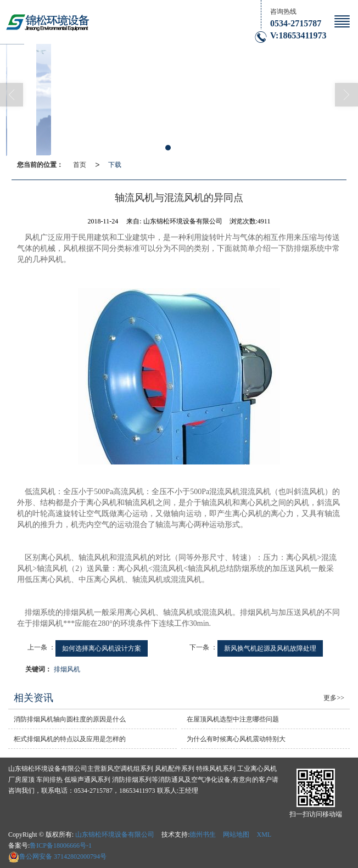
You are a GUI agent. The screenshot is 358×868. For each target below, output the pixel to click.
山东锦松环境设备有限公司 (115, 835)
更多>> (334, 698)
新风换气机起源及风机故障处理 (270, 648)
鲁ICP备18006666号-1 (61, 845)
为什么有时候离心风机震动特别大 (236, 739)
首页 (80, 165)
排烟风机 (67, 669)
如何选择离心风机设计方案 (102, 648)
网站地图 (236, 835)
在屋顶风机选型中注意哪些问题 (233, 719)
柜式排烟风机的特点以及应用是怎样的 (70, 739)
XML (264, 835)
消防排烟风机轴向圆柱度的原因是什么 (70, 719)
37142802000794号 (57, 856)
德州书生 (203, 835)
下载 (115, 165)
